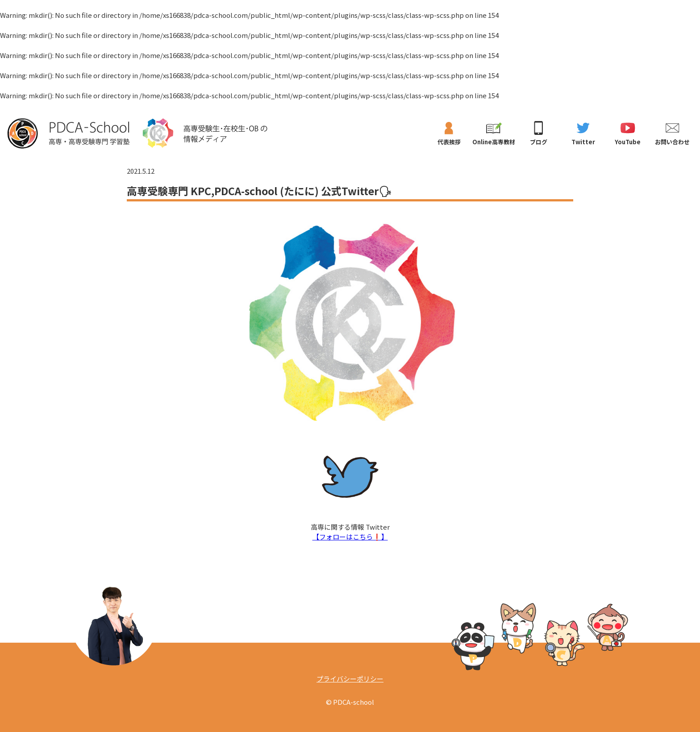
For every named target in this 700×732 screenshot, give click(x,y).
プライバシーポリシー (350, 679)
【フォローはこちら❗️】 (350, 537)
